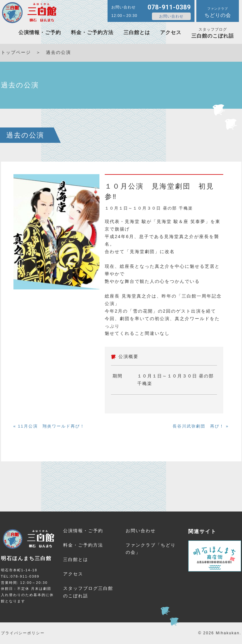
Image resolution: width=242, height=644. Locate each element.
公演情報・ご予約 (40, 32)
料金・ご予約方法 (92, 32)
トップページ (16, 52)
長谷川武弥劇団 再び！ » (201, 426)
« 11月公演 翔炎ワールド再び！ (49, 426)
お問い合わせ (171, 16)
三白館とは (137, 32)
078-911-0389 (169, 7)
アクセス (171, 32)
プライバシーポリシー (23, 633)
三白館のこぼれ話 (213, 33)
